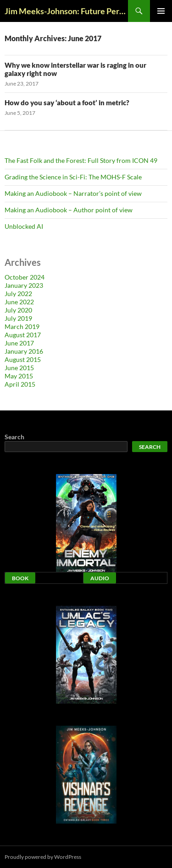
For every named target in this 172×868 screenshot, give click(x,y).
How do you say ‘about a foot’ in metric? (67, 102)
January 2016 (24, 351)
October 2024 (25, 277)
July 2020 (18, 310)
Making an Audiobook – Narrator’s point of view (73, 193)
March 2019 (22, 326)
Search (14, 437)
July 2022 (18, 294)
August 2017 (23, 335)
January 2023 (24, 285)
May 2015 (19, 376)
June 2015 (19, 368)
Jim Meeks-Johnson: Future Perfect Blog (66, 11)
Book (20, 578)
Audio (100, 578)
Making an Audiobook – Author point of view (69, 210)
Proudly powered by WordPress (43, 857)
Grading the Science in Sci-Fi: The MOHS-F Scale (73, 177)
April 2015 (20, 384)
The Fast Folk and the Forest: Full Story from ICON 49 (81, 160)
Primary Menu (161, 11)
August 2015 (23, 359)
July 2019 (18, 318)
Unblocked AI (24, 226)
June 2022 (19, 302)
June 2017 (19, 343)
